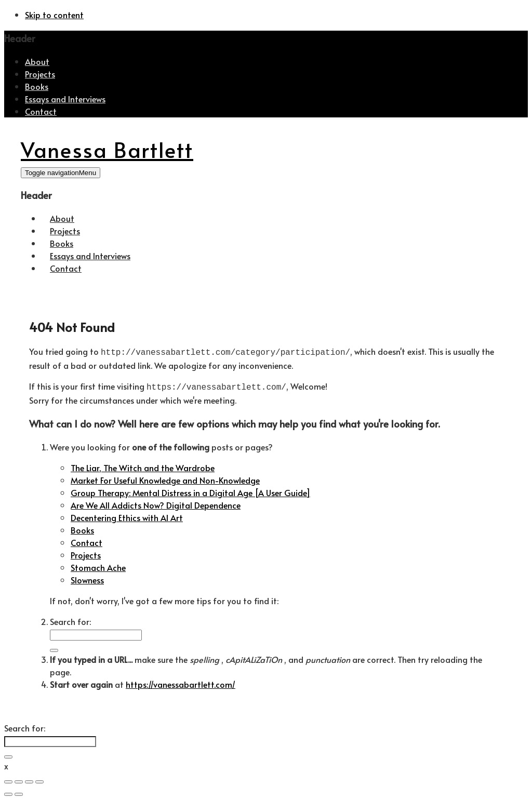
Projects (40, 74)
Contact (41, 111)
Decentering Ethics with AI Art (127, 515)
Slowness (87, 578)
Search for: (70, 619)
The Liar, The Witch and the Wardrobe (143, 465)
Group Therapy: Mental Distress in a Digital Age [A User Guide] (190, 490)
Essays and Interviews (65, 99)
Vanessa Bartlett (107, 149)
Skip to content (54, 15)
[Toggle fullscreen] (29, 780)
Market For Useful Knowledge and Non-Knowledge (165, 478)
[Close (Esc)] (8, 780)
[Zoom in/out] (39, 780)
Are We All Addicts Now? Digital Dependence (156, 503)
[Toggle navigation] (61, 173)
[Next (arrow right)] (19, 792)
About (37, 61)
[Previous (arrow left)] (8, 792)
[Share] (19, 780)
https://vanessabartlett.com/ (181, 682)
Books (37, 86)
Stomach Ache (98, 565)
